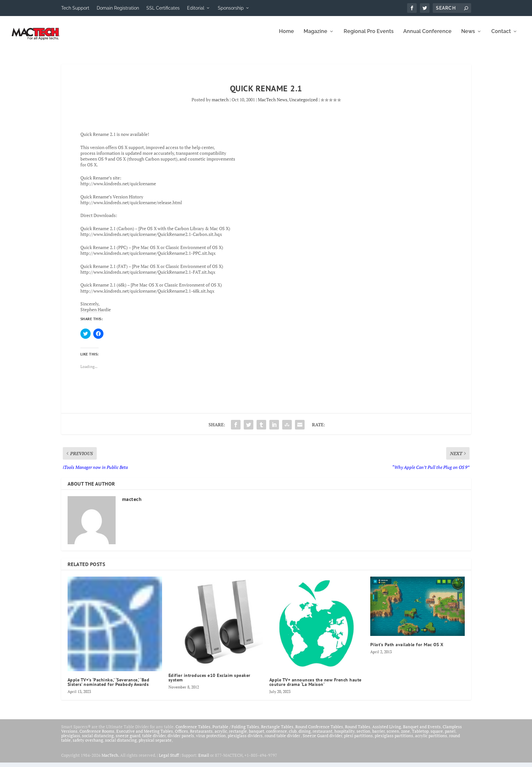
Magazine (315, 36)
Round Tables (358, 731)
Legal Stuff (169, 760)
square (437, 736)
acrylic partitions (431, 740)
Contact (501, 36)
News (468, 36)
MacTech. (110, 760)
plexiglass (71, 740)
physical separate (155, 745)
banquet (257, 736)
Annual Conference (427, 36)
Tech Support (75, 8)
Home (286, 36)
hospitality (344, 736)
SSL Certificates (163, 8)
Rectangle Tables (277, 731)
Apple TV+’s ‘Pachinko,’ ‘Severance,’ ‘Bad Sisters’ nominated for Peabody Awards (109, 687)
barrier (378, 736)
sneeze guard (128, 740)
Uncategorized (303, 104)
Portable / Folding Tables (236, 731)
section (363, 736)
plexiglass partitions (394, 740)
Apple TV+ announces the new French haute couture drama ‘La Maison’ (315, 687)
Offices (181, 736)
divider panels (181, 740)
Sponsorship (231, 8)
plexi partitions (358, 740)
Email (204, 760)
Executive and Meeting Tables (145, 736)
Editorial (196, 8)
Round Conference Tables (319, 731)
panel (450, 736)
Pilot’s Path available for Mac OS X (407, 649)
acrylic (221, 736)
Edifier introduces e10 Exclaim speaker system (209, 682)
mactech (220, 104)
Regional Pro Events (369, 36)
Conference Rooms (97, 736)
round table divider (283, 740)
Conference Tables (193, 731)
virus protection (211, 740)
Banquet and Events (422, 731)
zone (405, 736)
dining (305, 736)
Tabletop (420, 736)
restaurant (323, 736)
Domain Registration (118, 8)
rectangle (238, 736)
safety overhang (88, 745)
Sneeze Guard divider (322, 740)
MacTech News (273, 104)
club (293, 736)
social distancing (98, 740)
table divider (154, 740)
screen (393, 736)
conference (277, 736)
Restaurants (201, 736)
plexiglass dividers (245, 740)
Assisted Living (387, 731)
